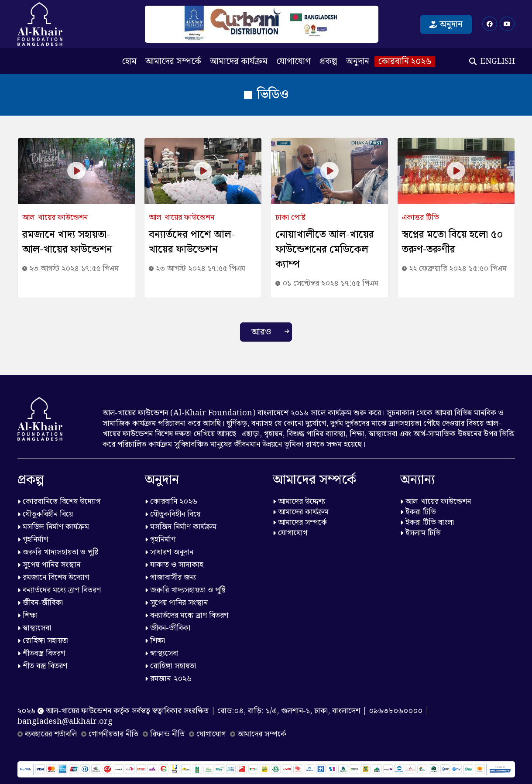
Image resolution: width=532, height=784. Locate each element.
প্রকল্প (328, 62)
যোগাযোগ (293, 62)
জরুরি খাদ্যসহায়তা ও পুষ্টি (58, 552)
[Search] (473, 62)
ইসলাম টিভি (420, 533)
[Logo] (40, 24)
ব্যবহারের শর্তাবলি (47, 734)
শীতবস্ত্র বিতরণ (41, 653)
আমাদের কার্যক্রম (239, 62)
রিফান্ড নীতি (164, 734)
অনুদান (446, 24)
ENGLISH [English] (498, 62)
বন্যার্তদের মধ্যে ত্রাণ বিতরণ (59, 590)
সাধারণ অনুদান (169, 552)
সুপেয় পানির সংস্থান (49, 565)
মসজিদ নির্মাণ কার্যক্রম (53, 527)
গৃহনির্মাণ (33, 539)
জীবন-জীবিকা (40, 603)
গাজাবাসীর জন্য (170, 577)
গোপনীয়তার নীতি (110, 734)
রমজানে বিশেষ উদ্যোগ (53, 577)
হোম (129, 62)
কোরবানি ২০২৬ (405, 62)
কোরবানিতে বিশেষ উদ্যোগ (59, 502)
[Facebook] (490, 24)
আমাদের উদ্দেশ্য (299, 502)
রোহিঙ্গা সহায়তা (43, 641)
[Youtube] (507, 24)
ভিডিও (266, 95)
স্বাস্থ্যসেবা (34, 628)
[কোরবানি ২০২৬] (262, 24)
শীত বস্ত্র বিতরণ (42, 666)
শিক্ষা (27, 615)
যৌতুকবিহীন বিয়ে (45, 514)
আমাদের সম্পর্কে (173, 62)
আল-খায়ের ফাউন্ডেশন (436, 502)
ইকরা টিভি (418, 512)
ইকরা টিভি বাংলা (427, 522)
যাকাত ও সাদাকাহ (174, 565)
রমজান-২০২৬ (168, 679)
